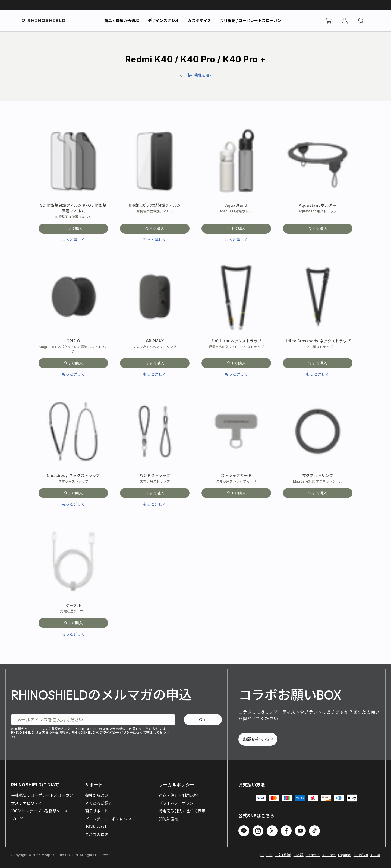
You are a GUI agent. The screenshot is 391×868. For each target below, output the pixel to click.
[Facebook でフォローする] (286, 831)
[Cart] (329, 21)
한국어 (375, 855)
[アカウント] (345, 21)
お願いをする (258, 739)
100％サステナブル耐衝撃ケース (40, 811)
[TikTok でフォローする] (314, 831)
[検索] (361, 21)
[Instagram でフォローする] (258, 831)
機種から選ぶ (97, 795)
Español (345, 855)
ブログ (17, 819)
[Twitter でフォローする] (272, 831)
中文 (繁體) (283, 855)
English (266, 855)
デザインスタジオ (164, 20)
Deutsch (329, 855)
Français (313, 855)
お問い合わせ (97, 827)
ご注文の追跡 (97, 835)
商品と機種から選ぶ (122, 20)
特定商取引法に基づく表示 (182, 811)
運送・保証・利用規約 (178, 795)
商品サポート (97, 811)
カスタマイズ (199, 20)
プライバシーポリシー (116, 733)
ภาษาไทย (361, 855)
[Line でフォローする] (244, 831)
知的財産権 (169, 819)
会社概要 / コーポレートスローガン (250, 20)
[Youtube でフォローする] (300, 831)
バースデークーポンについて (110, 819)
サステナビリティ (27, 803)
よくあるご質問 (99, 803)
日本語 (299, 855)
